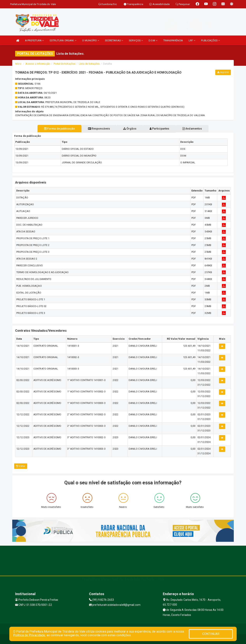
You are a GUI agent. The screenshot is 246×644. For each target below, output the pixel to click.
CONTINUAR (211, 634)
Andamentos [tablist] (198, 129)
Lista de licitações (89, 64)
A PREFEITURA (34, 40)
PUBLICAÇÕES (210, 40)
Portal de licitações (65, 64)
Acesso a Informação (38, 64)
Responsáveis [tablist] (96, 129)
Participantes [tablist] (163, 129)
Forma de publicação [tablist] (53, 129)
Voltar (21, 466)
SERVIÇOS (136, 40)
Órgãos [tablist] (130, 129)
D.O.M (153, 40)
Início (18, 64)
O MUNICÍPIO (91, 40)
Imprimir (223, 72)
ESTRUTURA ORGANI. (63, 40)
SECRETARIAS (114, 40)
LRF (192, 40)
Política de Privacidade (29, 635)
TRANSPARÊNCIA (173, 40)
